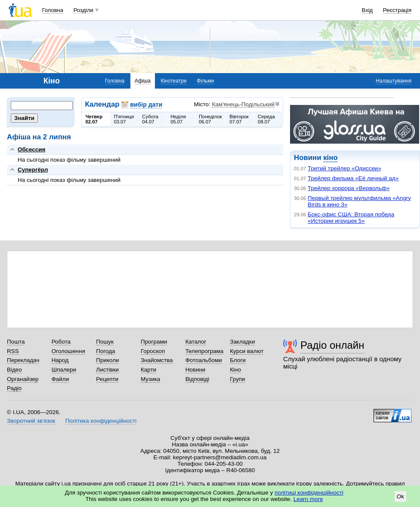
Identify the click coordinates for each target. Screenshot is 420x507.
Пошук (105, 342)
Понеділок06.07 (210, 119)
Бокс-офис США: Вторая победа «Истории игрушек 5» (351, 218)
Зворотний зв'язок (31, 421)
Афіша (143, 81)
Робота (61, 342)
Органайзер (23, 379)
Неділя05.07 (178, 119)
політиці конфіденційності (309, 493)
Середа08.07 (266, 119)
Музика (150, 379)
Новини (196, 370)
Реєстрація (397, 10)
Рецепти (107, 379)
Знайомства (157, 360)
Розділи (83, 10)
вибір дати (146, 104)
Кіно (235, 370)
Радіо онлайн (332, 345)
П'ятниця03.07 (124, 119)
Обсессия (31, 149)
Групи (237, 379)
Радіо (14, 388)
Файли (60, 379)
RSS (13, 351)
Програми (154, 342)
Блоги (238, 360)
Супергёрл (33, 170)
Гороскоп (153, 351)
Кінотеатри (173, 81)
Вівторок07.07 (239, 119)
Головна (53, 10)
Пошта (16, 342)
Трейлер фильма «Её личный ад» (353, 178)
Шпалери (64, 370)
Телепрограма (205, 351)
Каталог (196, 342)
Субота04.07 (150, 119)
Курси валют (247, 351)
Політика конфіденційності (101, 421)
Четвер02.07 (94, 119)
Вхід (367, 10)
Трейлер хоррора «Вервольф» (349, 188)
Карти (148, 370)
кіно (330, 158)
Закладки (242, 342)
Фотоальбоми (204, 360)
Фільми (205, 81)
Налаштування (394, 81)
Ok (400, 496)
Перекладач (23, 360)
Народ (60, 360)
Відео (14, 370)
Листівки (107, 370)
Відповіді (198, 379)
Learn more (308, 499)
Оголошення (68, 351)
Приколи (107, 360)
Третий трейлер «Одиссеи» (344, 168)
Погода (105, 351)
